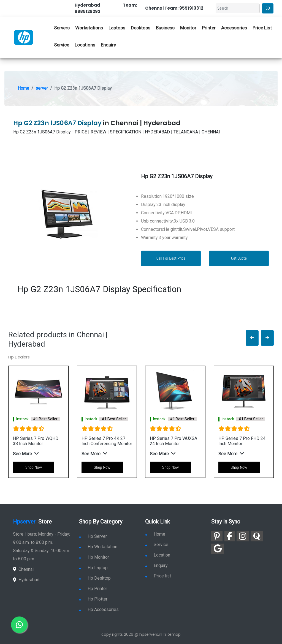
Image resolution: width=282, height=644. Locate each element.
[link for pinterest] (217, 536)
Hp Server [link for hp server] (93, 536)
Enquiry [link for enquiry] (156, 565)
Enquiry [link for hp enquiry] (108, 45)
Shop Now (34, 467)
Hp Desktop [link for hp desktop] (95, 578)
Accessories (234, 28)
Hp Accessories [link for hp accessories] (99, 609)
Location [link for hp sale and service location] (158, 555)
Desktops (141, 28)
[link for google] (218, 549)
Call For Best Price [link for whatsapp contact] (171, 258)
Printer (209, 28)
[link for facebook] (230, 536)
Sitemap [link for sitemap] (173, 634)
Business (165, 28)
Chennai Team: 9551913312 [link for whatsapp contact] (174, 8)
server (42, 88)
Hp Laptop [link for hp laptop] (93, 568)
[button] (252, 338)
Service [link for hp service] (62, 45)
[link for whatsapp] (19, 625)
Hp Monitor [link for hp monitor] (94, 557)
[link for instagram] (243, 536)
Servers (62, 28)
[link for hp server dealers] (24, 37)
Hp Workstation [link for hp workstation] (98, 547)
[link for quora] (257, 536)
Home (23, 88)
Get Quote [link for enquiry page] (239, 258)
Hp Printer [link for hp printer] (93, 589)
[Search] (238, 8)
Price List (262, 28)
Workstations (89, 28)
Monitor (188, 28)
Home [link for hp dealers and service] (155, 534)
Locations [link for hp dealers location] (85, 45)
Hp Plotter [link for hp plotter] (93, 599)
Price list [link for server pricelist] (158, 576)
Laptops (117, 28)
